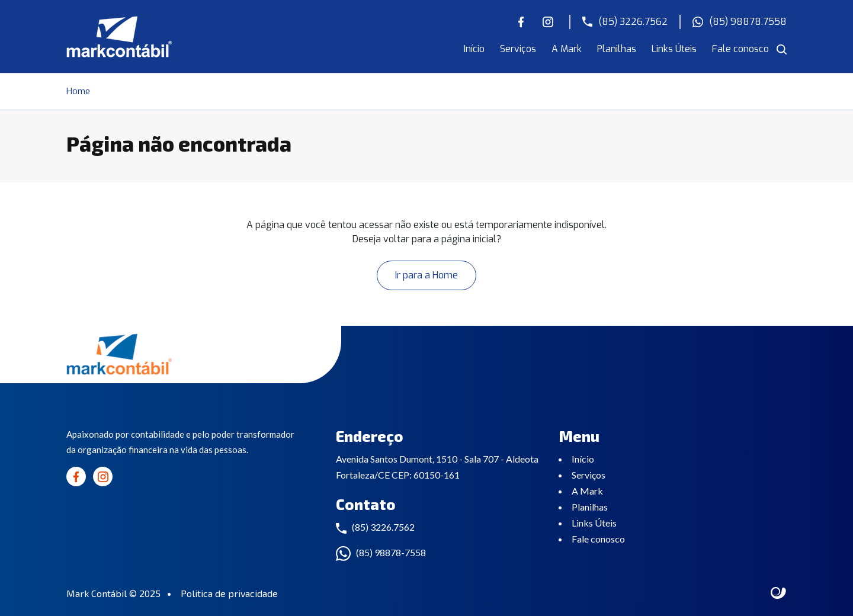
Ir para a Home (426, 275)
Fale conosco (740, 49)
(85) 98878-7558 (391, 552)
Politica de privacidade (229, 593)
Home (78, 91)
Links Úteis (674, 49)
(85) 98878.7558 (740, 22)
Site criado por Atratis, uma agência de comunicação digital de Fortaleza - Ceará (779, 593)
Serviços (518, 49)
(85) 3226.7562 (625, 22)
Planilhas (617, 49)
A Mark (567, 49)
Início (474, 49)
